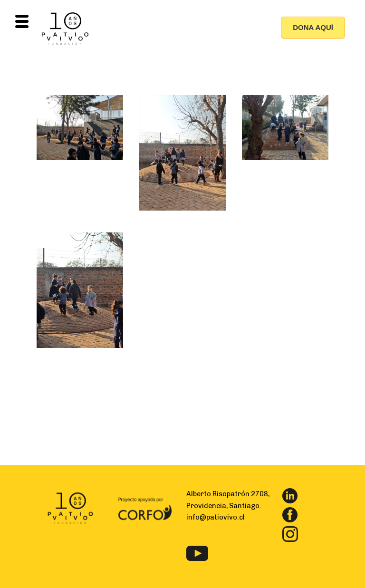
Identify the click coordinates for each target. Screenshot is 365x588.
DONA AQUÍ (313, 27)
